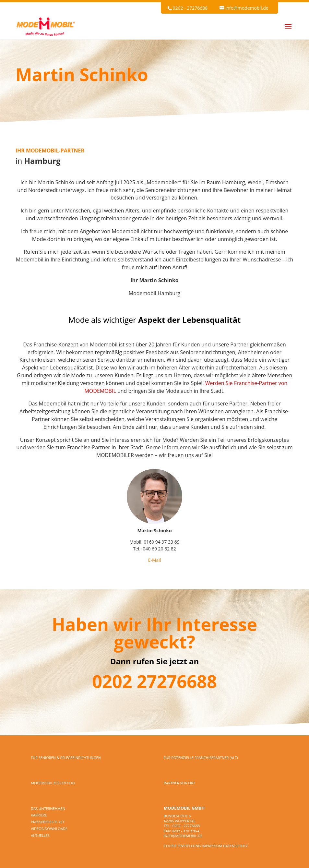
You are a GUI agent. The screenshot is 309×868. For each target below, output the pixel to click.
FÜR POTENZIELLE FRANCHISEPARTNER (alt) (201, 758)
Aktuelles (40, 835)
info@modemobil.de (183, 836)
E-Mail (155, 560)
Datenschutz (236, 846)
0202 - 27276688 (190, 8)
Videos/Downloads (49, 829)
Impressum (212, 846)
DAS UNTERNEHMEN (48, 808)
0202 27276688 (154, 681)
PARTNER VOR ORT (179, 783)
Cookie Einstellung (182, 846)
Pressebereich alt (48, 822)
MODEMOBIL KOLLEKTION (53, 783)
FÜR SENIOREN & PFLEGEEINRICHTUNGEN (66, 758)
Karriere (39, 815)
